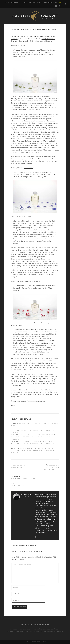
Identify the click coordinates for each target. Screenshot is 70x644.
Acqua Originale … (18, 467)
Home (7, 2)
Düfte (20, 479)
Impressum (14, 629)
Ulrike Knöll (41, 27)
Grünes (26, 479)
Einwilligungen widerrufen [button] (52, 631)
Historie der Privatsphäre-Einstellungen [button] (23, 631)
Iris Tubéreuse (42, 37)
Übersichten (38, 2)
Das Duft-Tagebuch (35, 625)
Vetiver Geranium (17, 281)
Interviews (15, 2)
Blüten (14, 479)
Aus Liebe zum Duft (51, 2)
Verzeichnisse (26, 2)
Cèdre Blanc (32, 37)
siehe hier (55, 259)
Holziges (33, 479)
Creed (13, 486)
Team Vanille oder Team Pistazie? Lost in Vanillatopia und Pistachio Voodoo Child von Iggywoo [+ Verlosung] (32, 430)
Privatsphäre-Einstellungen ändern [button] (46, 629)
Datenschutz (25, 629)
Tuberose (20, 486)
